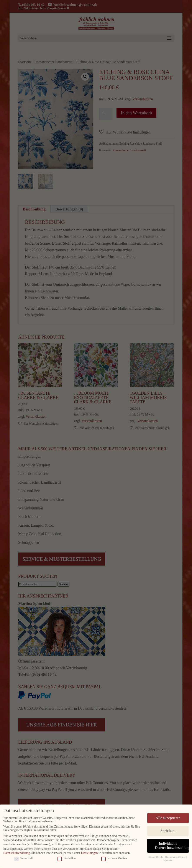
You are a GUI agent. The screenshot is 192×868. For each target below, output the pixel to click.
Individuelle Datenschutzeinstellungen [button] (172, 845)
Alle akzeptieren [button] (168, 818)
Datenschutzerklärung (17, 853)
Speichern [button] (168, 830)
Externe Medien (114, 858)
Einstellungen (89, 853)
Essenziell (24, 858)
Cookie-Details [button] (156, 857)
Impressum (168, 860)
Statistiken (67, 858)
